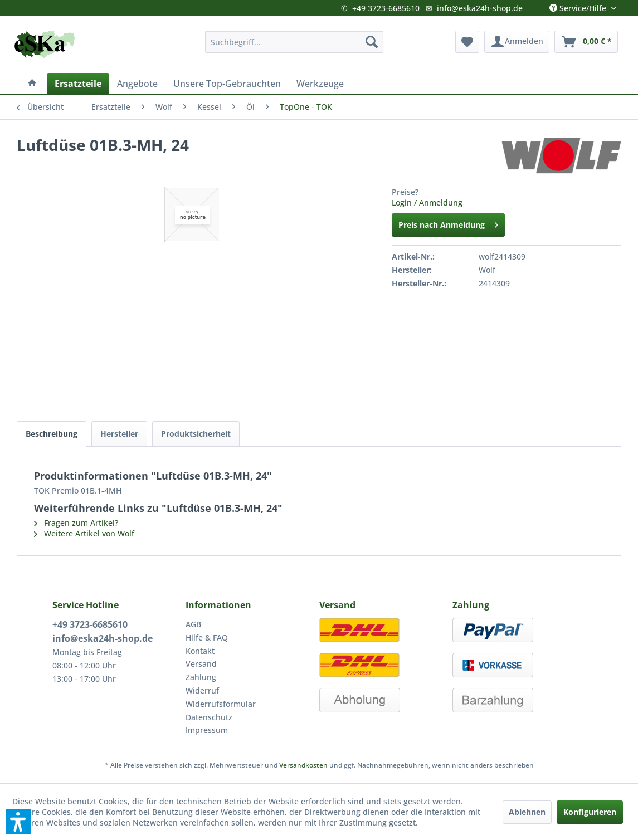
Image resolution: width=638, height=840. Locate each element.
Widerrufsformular (221, 704)
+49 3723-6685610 (386, 8)
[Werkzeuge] (320, 84)
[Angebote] (137, 84)
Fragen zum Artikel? (76, 523)
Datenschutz (209, 717)
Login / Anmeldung (427, 202)
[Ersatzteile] (78, 84)
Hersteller (119, 434)
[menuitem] (294, 42)
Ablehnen (527, 812)
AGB (193, 624)
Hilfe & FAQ (207, 638)
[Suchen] (372, 42)
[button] (18, 822)
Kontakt (200, 651)
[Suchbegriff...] (294, 42)
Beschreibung (52, 434)
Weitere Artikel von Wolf (84, 533)
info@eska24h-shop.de (480, 8)
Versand (201, 664)
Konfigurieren (590, 812)
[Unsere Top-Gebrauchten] (227, 84)
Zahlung (201, 677)
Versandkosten (303, 765)
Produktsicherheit (196, 434)
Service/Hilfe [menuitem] (579, 6)
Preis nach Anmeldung (448, 223)
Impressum (207, 730)
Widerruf (202, 690)
